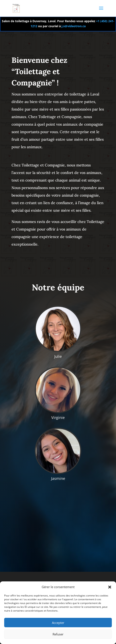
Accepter (58, 623)
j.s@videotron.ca (73, 26)
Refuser (58, 634)
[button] (110, 587)
